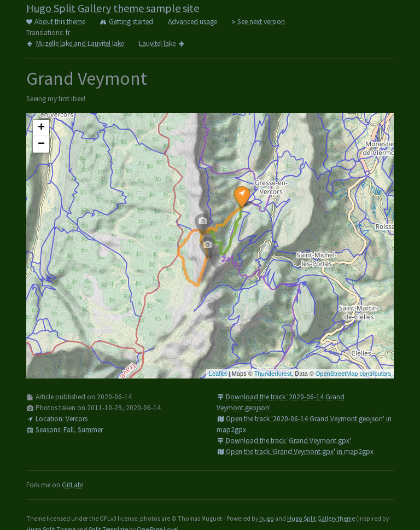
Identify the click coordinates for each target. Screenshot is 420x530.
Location (44, 419)
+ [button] (41, 128)
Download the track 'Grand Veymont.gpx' (284, 441)
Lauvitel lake (162, 43)
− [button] (41, 144)
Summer (90, 430)
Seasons (43, 430)
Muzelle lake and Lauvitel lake (75, 43)
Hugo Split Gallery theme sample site (113, 8)
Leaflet (218, 374)
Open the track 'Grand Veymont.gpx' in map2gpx (295, 452)
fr (68, 33)
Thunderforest (273, 374)
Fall (69, 430)
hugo (267, 519)
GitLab (72, 485)
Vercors (77, 419)
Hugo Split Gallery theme (321, 519)
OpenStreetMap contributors (353, 374)
